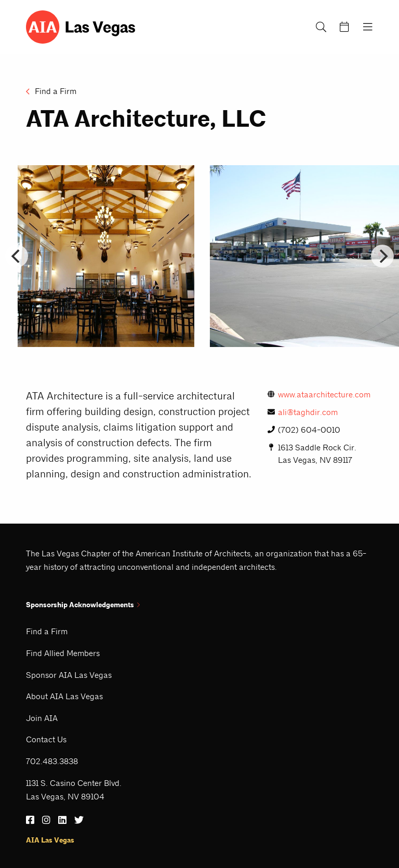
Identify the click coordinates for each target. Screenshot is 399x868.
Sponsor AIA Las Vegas (69, 675)
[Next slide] (382, 256)
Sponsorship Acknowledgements (83, 605)
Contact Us (46, 739)
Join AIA (42, 718)
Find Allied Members (63, 653)
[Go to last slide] (17, 256)
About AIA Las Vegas (64, 696)
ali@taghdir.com (303, 412)
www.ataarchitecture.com (319, 395)
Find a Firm (51, 91)
